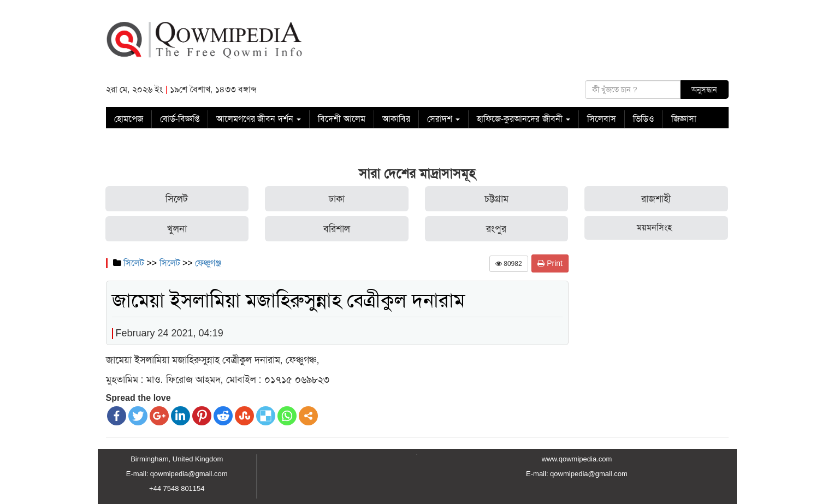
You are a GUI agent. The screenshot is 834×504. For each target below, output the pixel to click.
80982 (509, 264)
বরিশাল (337, 229)
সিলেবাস (602, 119)
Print (550, 263)
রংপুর (496, 229)
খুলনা (177, 229)
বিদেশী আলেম (341, 119)
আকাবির (396, 119)
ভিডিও (644, 119)
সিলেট (177, 199)
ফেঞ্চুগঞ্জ (208, 263)
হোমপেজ (129, 119)
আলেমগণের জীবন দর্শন (259, 119)
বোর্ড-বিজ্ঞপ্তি (180, 119)
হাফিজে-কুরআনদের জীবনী (524, 119)
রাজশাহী (656, 199)
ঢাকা (337, 199)
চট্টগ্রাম (496, 199)
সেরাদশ (443, 119)
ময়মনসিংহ (654, 227)
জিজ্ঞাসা (684, 119)
